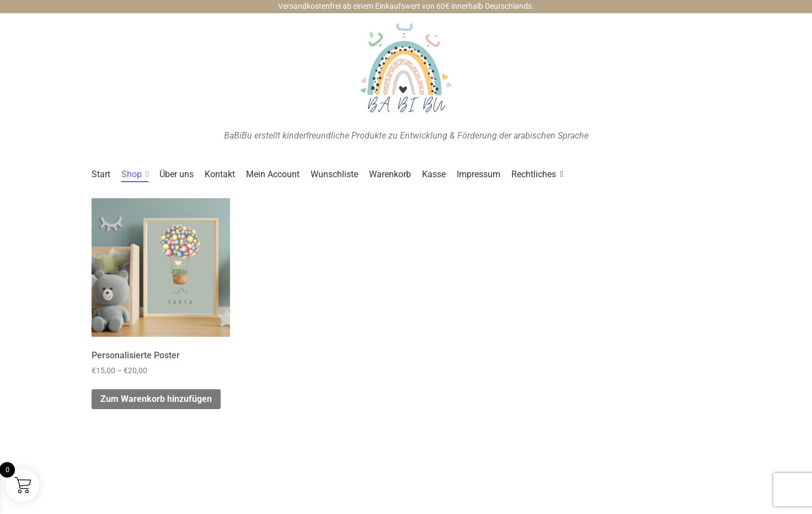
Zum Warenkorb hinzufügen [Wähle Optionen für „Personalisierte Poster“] (156, 399)
